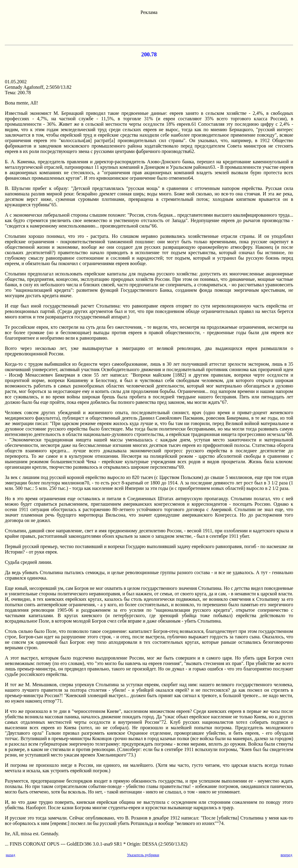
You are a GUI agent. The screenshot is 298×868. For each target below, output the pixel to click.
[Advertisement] (149, 29)
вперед (286, 855)
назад (10, 855)
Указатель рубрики (143, 855)
